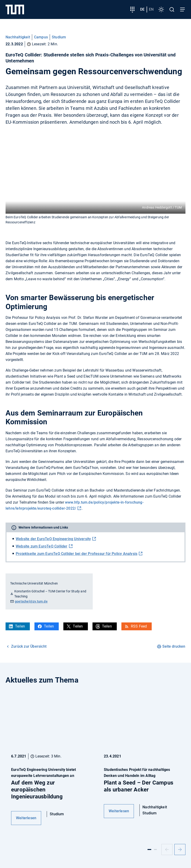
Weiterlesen (26, 818)
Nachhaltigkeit (18, 37)
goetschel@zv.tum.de (31, 601)
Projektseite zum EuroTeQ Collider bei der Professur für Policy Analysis (77, 554)
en (151, 9)
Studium (59, 37)
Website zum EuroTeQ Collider (42, 546)
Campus (41, 37)
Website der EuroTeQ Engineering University (53, 539)
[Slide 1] (149, 850)
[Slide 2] (155, 850)
